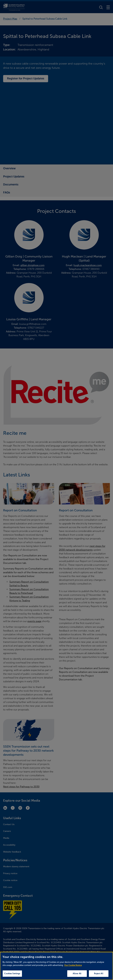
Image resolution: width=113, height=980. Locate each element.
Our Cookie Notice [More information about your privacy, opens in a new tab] (73, 967)
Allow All (77, 976)
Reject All (99, 976)
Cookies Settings (12, 976)
